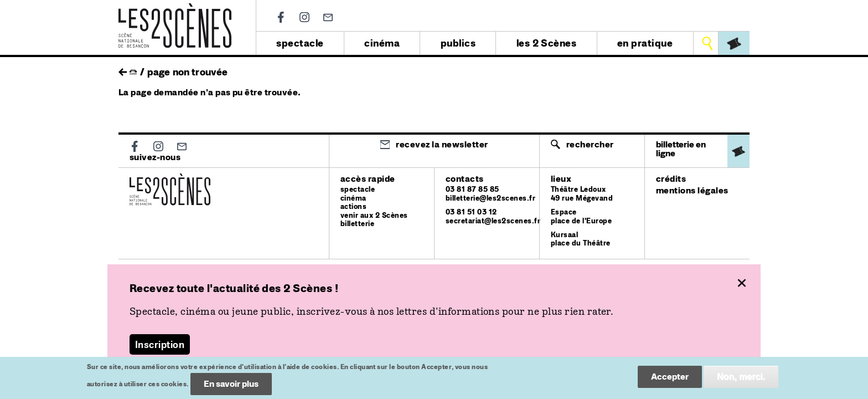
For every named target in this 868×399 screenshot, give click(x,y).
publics (458, 43)
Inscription (160, 344)
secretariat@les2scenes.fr (493, 221)
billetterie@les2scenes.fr (490, 198)
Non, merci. (741, 379)
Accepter (670, 379)
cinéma (382, 43)
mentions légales (692, 190)
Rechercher (590, 144)
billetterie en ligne (681, 149)
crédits (671, 179)
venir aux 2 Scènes (374, 215)
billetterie (357, 224)
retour (123, 69)
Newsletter (328, 17)
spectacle (300, 43)
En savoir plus (231, 387)
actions (353, 206)
